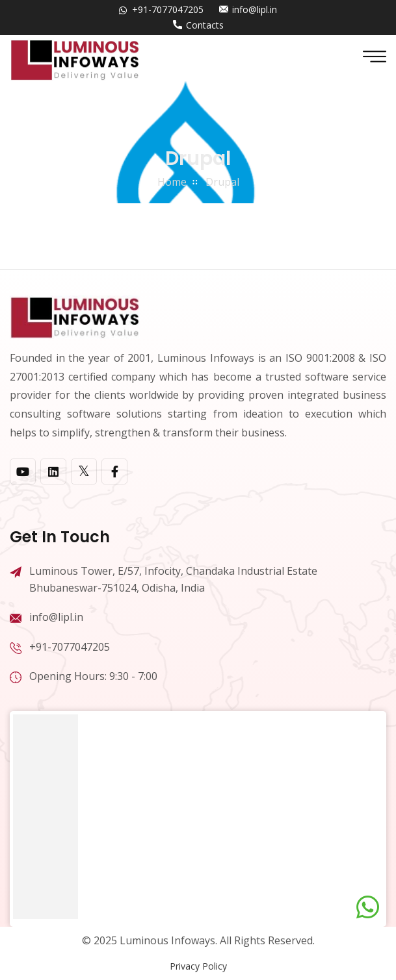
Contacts (205, 25)
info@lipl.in (255, 9)
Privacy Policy (198, 966)
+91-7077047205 (168, 9)
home (172, 182)
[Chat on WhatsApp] (368, 907)
